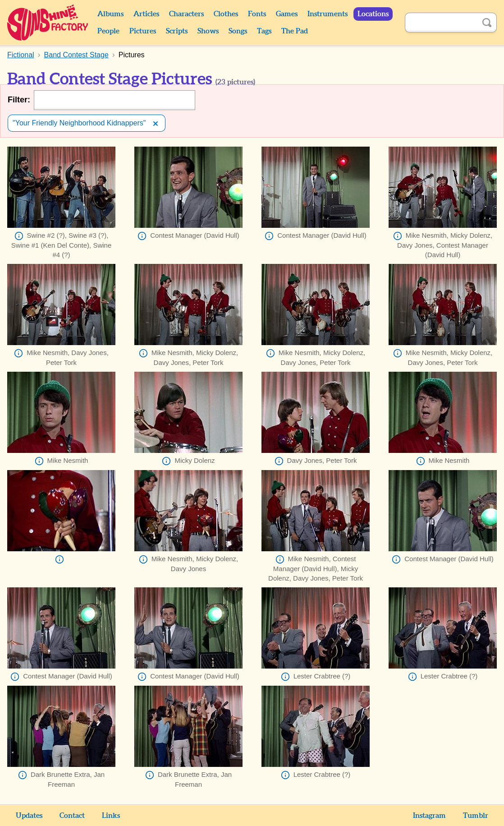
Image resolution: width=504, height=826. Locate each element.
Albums (110, 14)
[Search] (441, 23)
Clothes (226, 14)
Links (111, 816)
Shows (208, 31)
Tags (264, 31)
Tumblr (476, 816)
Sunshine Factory (48, 23)
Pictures (143, 31)
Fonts (257, 14)
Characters (186, 14)
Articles (146, 14)
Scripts (177, 31)
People (108, 31)
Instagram (429, 816)
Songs (238, 31)
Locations (373, 14)
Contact (72, 816)
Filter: (19, 100)
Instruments (328, 14)
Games (287, 14)
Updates (29, 816)
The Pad (295, 31)
